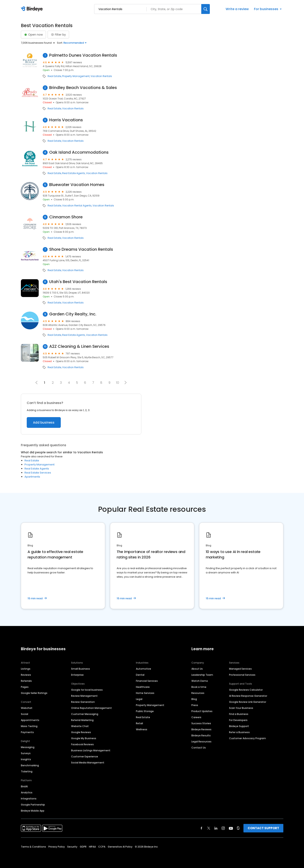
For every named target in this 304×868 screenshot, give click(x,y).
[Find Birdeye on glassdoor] (238, 828)
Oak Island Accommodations (79, 152)
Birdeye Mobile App (33, 811)
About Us (197, 669)
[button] (126, 383)
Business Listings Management (91, 750)
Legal (139, 699)
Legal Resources (201, 742)
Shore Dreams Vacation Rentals (81, 249)
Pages (25, 687)
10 (118, 383)
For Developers (238, 720)
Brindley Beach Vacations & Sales (83, 88)
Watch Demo (200, 681)
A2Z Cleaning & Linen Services (79, 346)
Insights (26, 759)
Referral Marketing (82, 720)
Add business (44, 422)
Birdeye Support (239, 726)
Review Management (84, 696)
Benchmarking (30, 765)
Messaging (28, 747)
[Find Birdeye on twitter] (209, 828)
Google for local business (87, 690)
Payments (27, 732)
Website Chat (80, 726)
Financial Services (147, 681)
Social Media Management (88, 763)
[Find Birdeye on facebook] (202, 828)
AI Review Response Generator (248, 696)
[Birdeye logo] (33, 9)
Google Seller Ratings (34, 693)
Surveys (26, 753)
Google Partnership (33, 805)
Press (195, 705)
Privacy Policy (57, 847)
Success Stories (201, 723)
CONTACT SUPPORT (263, 828)
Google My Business (84, 738)
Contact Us (199, 748)
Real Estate (54, 76)
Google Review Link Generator (248, 702)
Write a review (237, 9)
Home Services (145, 693)
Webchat (27, 708)
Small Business (81, 669)
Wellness (142, 729)
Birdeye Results (201, 735)
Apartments (32, 477)
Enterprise (77, 675)
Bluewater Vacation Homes (77, 185)
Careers (196, 717)
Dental (140, 675)
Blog (194, 699)
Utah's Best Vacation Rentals (78, 282)
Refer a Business (239, 732)
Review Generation (83, 702)
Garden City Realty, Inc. (73, 314)
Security (72, 847)
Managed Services (240, 669)
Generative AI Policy (120, 847)
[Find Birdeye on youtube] (231, 828)
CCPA (102, 847)
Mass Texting (29, 726)
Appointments (30, 720)
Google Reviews (81, 732)
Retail (139, 723)
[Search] (206, 9)
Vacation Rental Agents (77, 206)
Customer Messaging (85, 714)
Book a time (199, 687)
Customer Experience (85, 756)
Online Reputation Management (91, 708)
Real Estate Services (38, 473)
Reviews (26, 675)
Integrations (29, 799)
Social (25, 714)
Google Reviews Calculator (246, 690)
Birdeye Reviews (201, 729)
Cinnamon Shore (66, 217)
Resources (198, 693)
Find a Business (239, 714)
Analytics (27, 792)
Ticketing (27, 771)
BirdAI (24, 786)
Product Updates (202, 711)
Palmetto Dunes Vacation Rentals (83, 55)
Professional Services (242, 675)
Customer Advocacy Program (247, 738)
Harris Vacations (66, 120)
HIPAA (92, 847)
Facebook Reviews (82, 744)
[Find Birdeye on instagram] (223, 828)
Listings (26, 669)
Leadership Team (202, 675)
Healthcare (143, 687)
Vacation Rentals (101, 76)
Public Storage (145, 711)
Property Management (76, 76)
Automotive (143, 669)
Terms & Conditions (33, 847)
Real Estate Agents (74, 173)
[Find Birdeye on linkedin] (216, 828)
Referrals (26, 681)
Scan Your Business (241, 708)
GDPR (83, 847)
